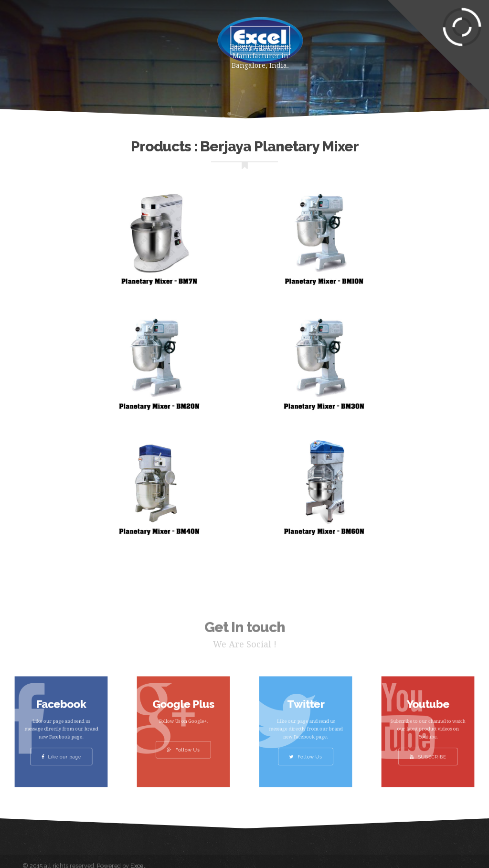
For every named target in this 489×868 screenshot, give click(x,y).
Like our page (61, 750)
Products (101, 38)
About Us (158, 38)
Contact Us (132, 76)
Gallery (24, 76)
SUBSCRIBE (428, 750)
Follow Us (183, 745)
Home (51, 38)
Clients (74, 76)
